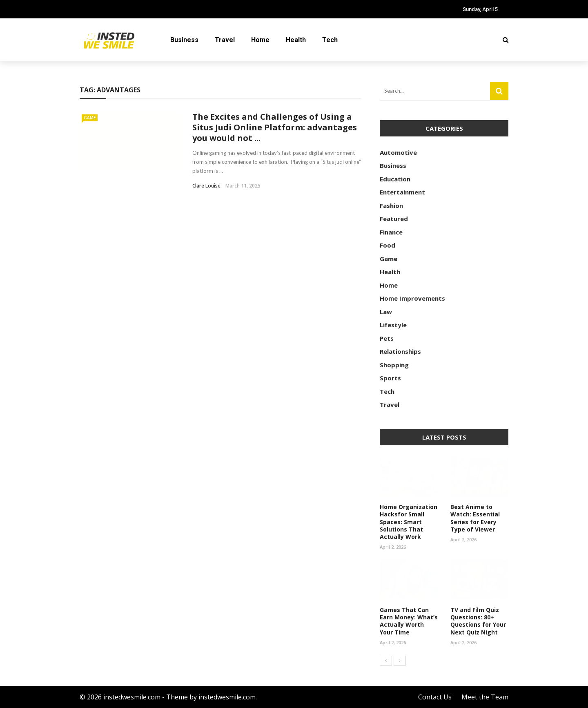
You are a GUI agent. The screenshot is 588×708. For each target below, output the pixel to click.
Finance (391, 232)
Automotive (398, 152)
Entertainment (402, 192)
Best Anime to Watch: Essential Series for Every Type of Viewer (475, 518)
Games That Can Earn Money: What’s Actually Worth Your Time (409, 621)
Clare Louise (206, 186)
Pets (387, 338)
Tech (330, 40)
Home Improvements (412, 298)
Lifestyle (393, 325)
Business (184, 40)
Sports (390, 378)
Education (395, 179)
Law (386, 312)
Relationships (400, 351)
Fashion (391, 205)
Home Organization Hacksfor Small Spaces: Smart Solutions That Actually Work (409, 522)
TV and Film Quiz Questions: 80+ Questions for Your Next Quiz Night (478, 621)
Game (90, 118)
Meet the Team (485, 697)
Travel (225, 40)
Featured (394, 219)
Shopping (394, 365)
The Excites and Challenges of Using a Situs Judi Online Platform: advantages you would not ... (275, 127)
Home (260, 40)
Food (388, 245)
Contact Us (435, 697)
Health (296, 40)
